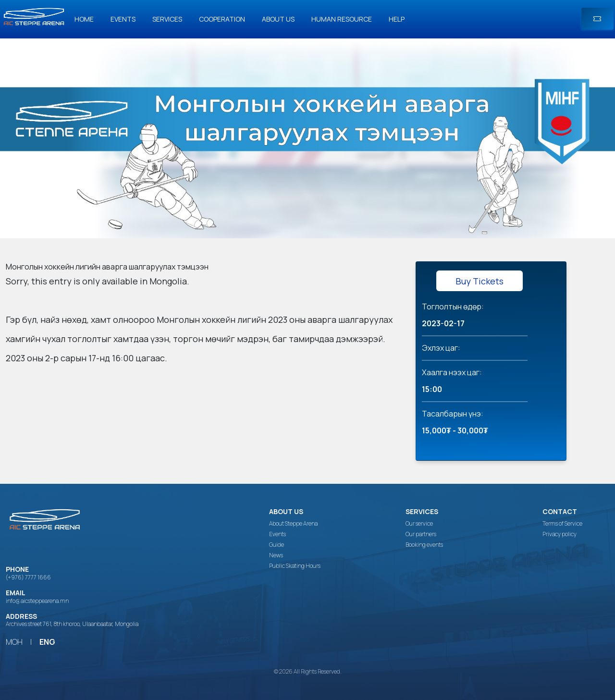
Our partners (421, 534)
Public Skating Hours (295, 566)
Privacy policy (560, 534)
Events (123, 19)
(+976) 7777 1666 (28, 577)
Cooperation (222, 19)
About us (278, 19)
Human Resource (342, 19)
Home (84, 19)
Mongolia (168, 281)
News (276, 555)
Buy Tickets (480, 281)
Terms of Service (562, 524)
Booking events (424, 545)
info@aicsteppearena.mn (37, 601)
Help (397, 19)
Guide (277, 545)
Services (167, 19)
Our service (419, 524)
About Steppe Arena (293, 524)
